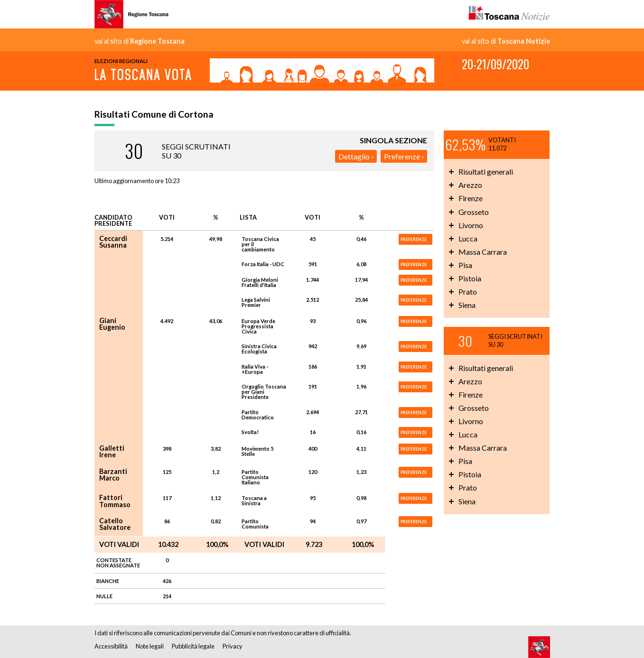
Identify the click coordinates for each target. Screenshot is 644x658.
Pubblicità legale (193, 646)
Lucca (468, 238)
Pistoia (470, 278)
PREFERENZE (414, 239)
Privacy (233, 646)
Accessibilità (111, 646)
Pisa (465, 265)
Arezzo (470, 185)
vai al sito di (140, 41)
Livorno (471, 225)
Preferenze (402, 156)
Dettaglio (354, 156)
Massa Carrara (483, 252)
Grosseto (474, 212)
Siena (467, 305)
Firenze (471, 198)
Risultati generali (486, 171)
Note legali (150, 646)
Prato (468, 292)
